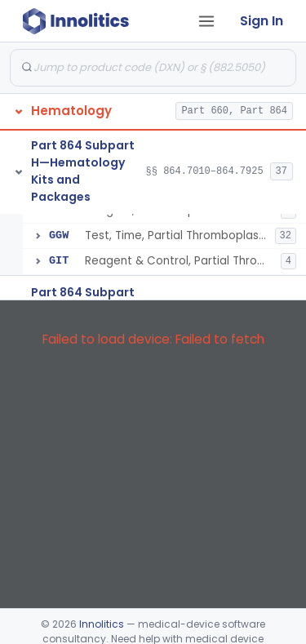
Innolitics (102, 624)
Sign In (262, 21)
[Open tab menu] (206, 21)
